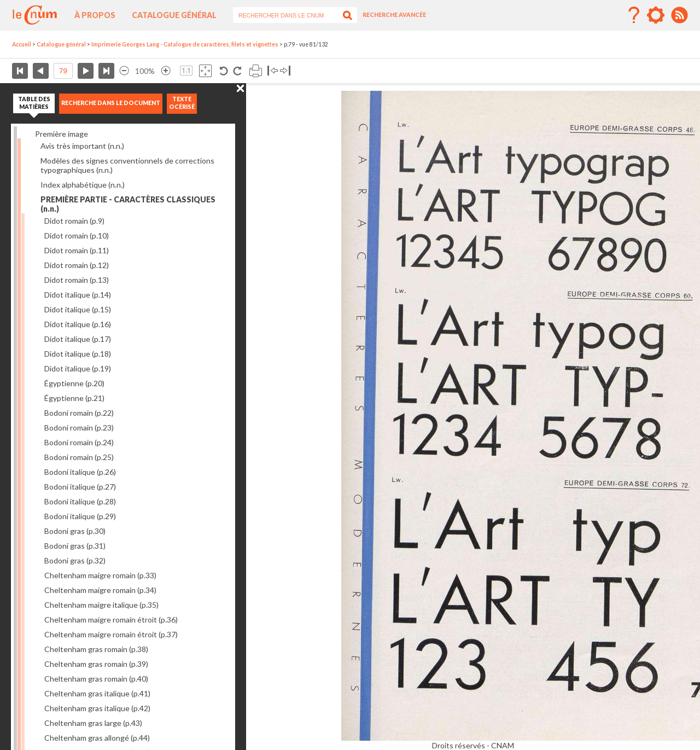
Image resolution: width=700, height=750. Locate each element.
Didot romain (74, 221)
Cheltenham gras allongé (97, 738)
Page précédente (41, 71)
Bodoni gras (75, 531)
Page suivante (86, 71)
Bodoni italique (80, 472)
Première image (62, 134)
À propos (95, 15)
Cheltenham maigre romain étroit (111, 620)
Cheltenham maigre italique (101, 605)
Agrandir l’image (166, 71)
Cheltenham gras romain (96, 649)
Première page (20, 71)
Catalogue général (174, 15)
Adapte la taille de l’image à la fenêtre (205, 71)
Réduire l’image (124, 71)
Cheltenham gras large (93, 723)
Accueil (22, 44)
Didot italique (78, 295)
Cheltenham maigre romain (100, 575)
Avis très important (82, 146)
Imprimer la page (256, 71)
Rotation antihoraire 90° (224, 71)
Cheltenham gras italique (97, 693)
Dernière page (106, 71)
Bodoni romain (79, 413)
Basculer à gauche (273, 71)
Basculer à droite (285, 71)
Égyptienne (74, 383)
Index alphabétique (83, 185)
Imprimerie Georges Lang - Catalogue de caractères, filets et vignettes (185, 44)
